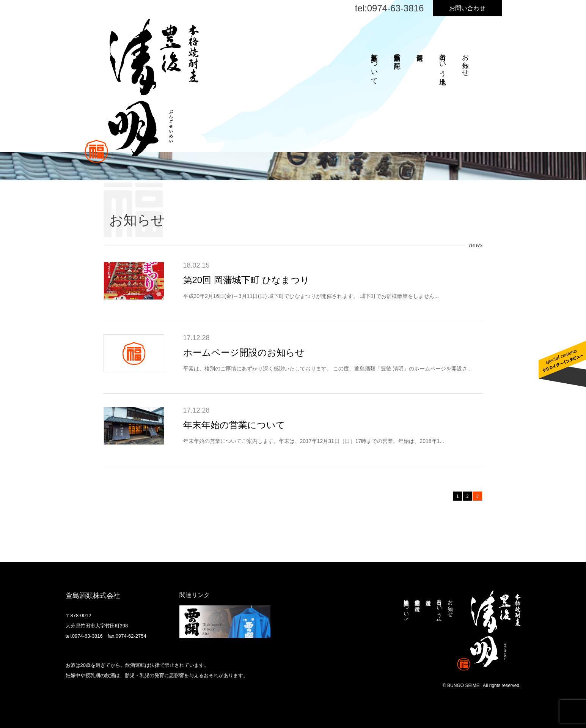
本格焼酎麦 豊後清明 (142, 91)
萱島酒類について (374, 65)
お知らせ (465, 61)
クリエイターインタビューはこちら (562, 364)
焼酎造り (420, 53)
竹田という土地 (443, 61)
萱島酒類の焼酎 (397, 53)
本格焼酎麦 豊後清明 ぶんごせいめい (489, 631)
